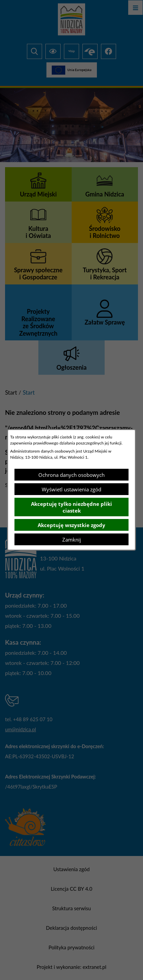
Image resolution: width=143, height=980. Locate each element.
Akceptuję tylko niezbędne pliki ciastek (71, 507)
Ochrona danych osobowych (71, 475)
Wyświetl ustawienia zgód (71, 489)
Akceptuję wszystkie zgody (71, 525)
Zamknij (72, 540)
